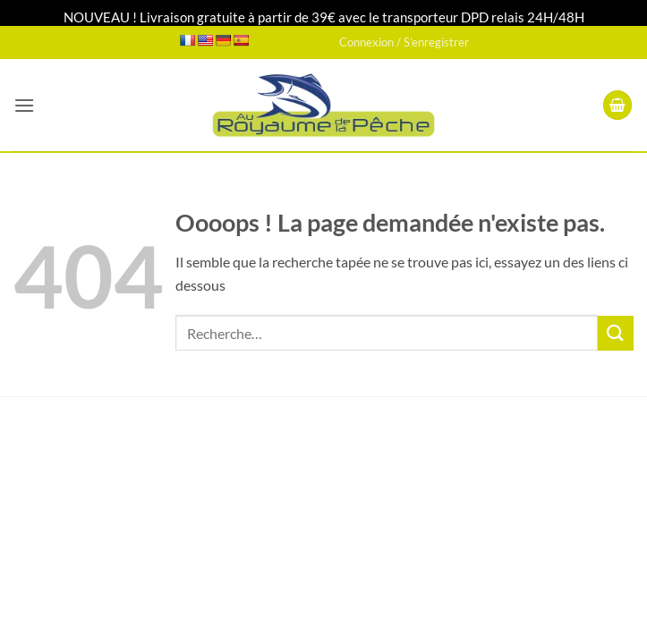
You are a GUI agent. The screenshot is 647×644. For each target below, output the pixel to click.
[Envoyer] (616, 333)
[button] (24, 105)
